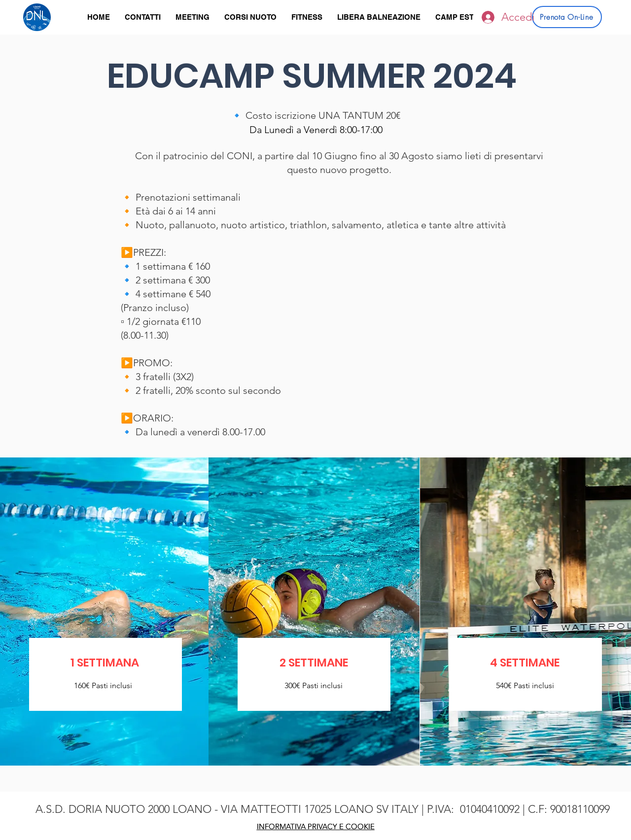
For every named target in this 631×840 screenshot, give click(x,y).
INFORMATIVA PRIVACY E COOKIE (316, 826)
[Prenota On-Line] (567, 17)
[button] (250, 17)
